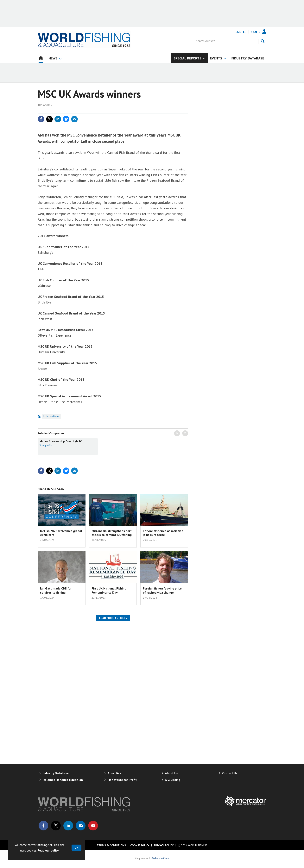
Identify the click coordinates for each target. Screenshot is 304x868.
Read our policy (48, 850)
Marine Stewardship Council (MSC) (61, 441)
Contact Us (230, 773)
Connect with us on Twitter (56, 826)
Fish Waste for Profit (122, 780)
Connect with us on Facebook (43, 826)
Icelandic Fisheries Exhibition (63, 780)
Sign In (256, 32)
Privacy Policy (164, 845)
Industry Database (56, 773)
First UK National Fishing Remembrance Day (109, 590)
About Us (171, 773)
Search (263, 41)
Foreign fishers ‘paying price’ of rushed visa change (162, 590)
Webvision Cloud (161, 858)
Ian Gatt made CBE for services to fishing (56, 590)
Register (240, 32)
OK (76, 848)
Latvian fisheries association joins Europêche (163, 533)
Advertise (114, 773)
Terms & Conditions (111, 845)
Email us (81, 826)
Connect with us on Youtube (93, 826)
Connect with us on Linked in (68, 826)
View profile (46, 445)
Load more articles (113, 618)
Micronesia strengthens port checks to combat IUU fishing (112, 533)
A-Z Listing (173, 780)
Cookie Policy (140, 845)
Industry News (51, 416)
